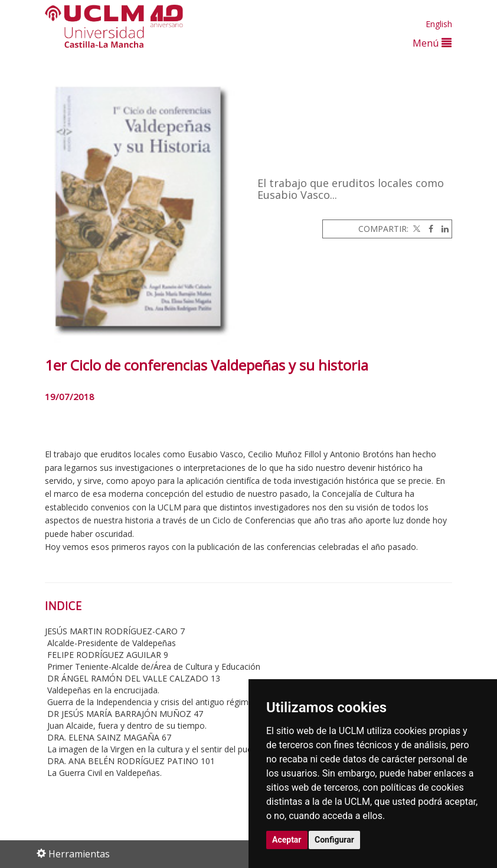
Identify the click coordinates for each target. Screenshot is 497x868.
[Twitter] (416, 229)
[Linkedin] (442, 229)
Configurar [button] (334, 840)
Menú (432, 43)
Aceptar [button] (287, 840)
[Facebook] (428, 229)
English (439, 24)
